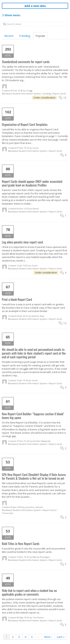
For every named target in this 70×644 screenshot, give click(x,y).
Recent (9, 36)
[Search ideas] (35, 24)
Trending (24, 36)
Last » (61, 637)
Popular (40, 36)
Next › (48, 637)
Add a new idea (35, 6)
